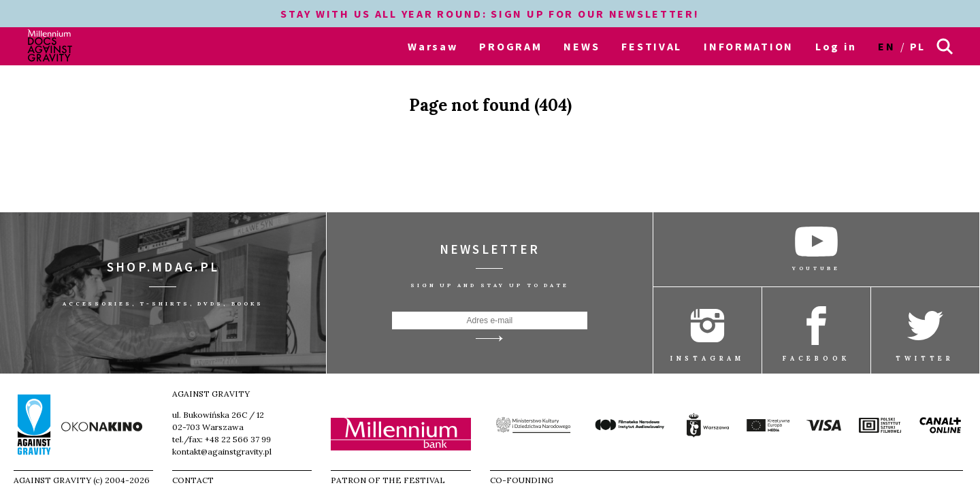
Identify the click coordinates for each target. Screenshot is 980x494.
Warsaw (432, 46)
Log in (836, 46)
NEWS (582, 46)
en (886, 46)
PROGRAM (510, 46)
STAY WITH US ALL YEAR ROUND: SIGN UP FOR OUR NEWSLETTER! (490, 14)
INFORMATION (749, 46)
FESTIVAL (652, 46)
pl (918, 46)
